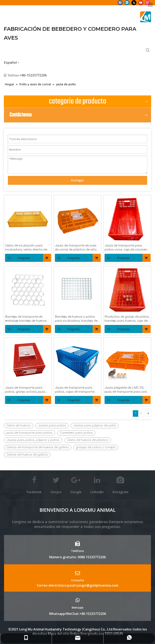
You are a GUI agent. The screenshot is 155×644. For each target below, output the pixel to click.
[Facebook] (120, 3)
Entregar (77, 180)
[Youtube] (141, 3)
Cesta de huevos (19, 426)
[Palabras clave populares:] (148, 50)
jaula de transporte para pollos (29, 433)
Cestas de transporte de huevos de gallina (38, 447)
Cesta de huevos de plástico (88, 440)
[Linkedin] (127, 3)
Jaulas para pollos (52, 426)
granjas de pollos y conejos (96, 447)
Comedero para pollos (76, 433)
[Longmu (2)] (146, 17)
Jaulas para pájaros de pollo (95, 426)
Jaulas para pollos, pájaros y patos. (33, 440)
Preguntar (18, 258)
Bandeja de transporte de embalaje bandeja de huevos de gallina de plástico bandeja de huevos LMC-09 (27, 319)
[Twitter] (134, 3)
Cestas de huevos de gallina (27, 455)
